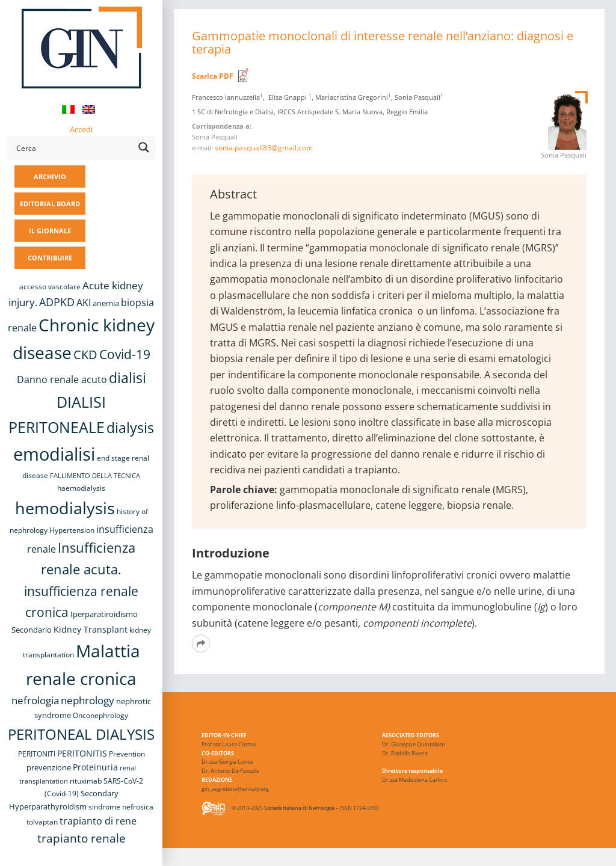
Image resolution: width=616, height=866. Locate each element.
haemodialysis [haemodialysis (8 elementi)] (81, 488)
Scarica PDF (213, 76)
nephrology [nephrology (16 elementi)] (88, 700)
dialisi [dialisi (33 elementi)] (128, 378)
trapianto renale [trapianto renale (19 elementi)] (82, 838)
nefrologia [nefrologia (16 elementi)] (35, 700)
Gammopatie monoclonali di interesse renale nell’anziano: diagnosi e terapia (383, 42)
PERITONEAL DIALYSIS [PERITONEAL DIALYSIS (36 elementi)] (81, 734)
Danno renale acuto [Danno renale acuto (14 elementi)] (62, 379)
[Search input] (73, 147)
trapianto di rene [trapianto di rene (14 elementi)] (98, 821)
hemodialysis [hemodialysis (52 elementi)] (65, 508)
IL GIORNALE (50, 231)
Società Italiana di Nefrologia (299, 808)
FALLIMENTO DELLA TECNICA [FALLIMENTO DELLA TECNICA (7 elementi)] (95, 476)
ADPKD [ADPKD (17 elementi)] (57, 302)
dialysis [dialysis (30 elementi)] (130, 428)
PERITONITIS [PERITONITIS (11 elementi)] (82, 753)
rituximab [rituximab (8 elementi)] (86, 781)
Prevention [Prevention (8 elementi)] (127, 754)
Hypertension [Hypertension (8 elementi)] (72, 530)
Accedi (81, 129)
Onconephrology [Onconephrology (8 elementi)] (100, 715)
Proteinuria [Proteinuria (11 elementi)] (95, 767)
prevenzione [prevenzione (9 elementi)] (49, 767)
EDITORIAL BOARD (50, 204)
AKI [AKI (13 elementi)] (84, 302)
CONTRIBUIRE (50, 258)
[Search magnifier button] (144, 147)
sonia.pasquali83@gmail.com (264, 148)
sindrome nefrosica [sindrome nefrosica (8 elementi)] (121, 807)
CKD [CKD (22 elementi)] (85, 355)
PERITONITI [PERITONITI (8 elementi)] (37, 754)
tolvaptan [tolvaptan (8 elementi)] (42, 822)
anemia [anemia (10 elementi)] (106, 303)
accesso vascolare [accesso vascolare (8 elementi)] (50, 287)
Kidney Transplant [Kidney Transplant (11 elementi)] (91, 629)
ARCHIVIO (50, 177)
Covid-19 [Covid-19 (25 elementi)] (125, 354)
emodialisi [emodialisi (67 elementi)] (54, 454)
